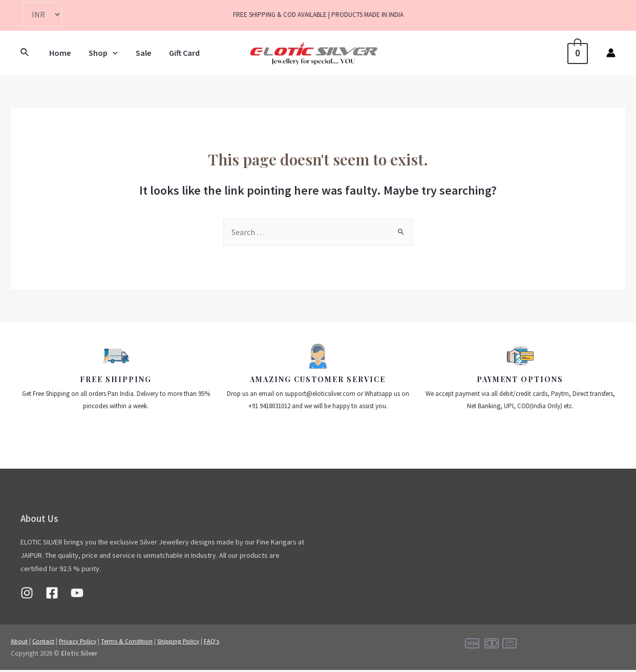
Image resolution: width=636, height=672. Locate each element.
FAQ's (216, 643)
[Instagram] (27, 595)
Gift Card (179, 53)
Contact (44, 643)
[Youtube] (77, 595)
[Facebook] (52, 595)
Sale (139, 53)
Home (59, 53)
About (19, 643)
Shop (101, 53)
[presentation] (110, 53)
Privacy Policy (79, 643)
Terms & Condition (130, 643)
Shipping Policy (182, 643)
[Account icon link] (611, 53)
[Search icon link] (25, 53)
